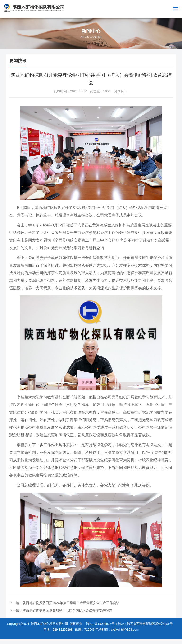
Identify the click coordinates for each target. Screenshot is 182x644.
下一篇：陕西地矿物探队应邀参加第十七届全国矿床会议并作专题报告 (61, 610)
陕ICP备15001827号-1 (102, 624)
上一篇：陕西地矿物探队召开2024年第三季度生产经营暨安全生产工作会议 (64, 603)
